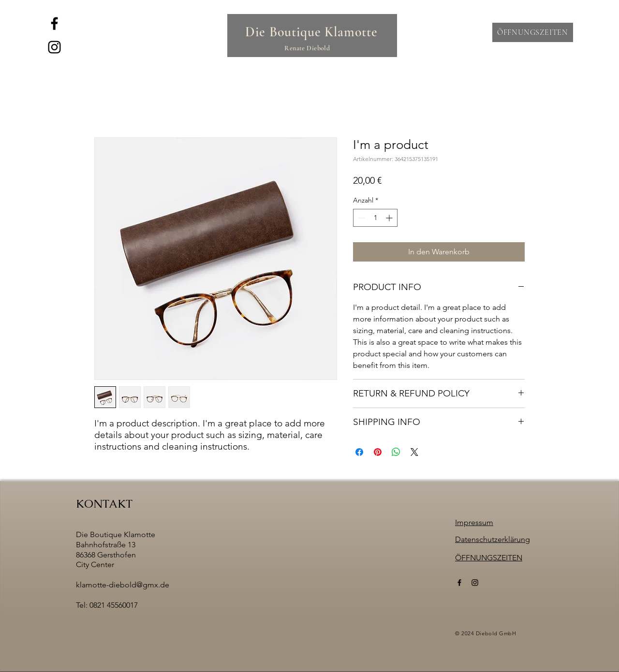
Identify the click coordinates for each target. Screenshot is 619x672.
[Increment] (390, 218)
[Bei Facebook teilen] (359, 452)
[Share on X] (414, 452)
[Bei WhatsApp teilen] (396, 452)
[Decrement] (361, 218)
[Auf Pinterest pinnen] (378, 452)
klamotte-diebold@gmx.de (123, 585)
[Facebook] (54, 23)
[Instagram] (54, 47)
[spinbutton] (375, 218)
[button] (533, 32)
